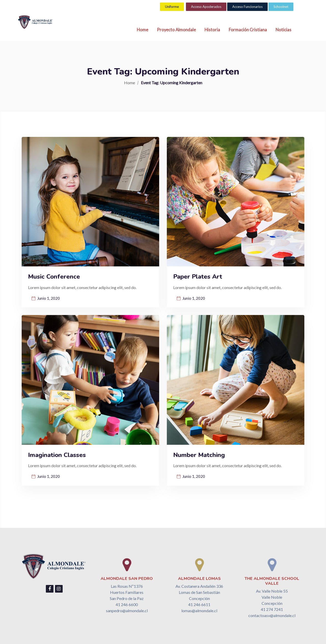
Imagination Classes (57, 455)
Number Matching (199, 455)
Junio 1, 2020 (49, 298)
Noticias (283, 30)
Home (142, 30)
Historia (212, 30)
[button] (172, 7)
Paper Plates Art (198, 277)
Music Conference (54, 277)
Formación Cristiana (248, 30)
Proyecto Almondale (176, 30)
